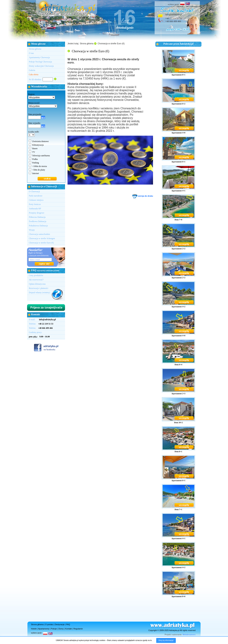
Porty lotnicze (35, 204)
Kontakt (68, 629)
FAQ (68, 624)
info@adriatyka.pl (174, 14)
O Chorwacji (34, 191)
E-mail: (42, 320)
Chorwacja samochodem (39, 234)
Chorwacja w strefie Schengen (42, 238)
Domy (61, 629)
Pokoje (54, 629)
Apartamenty (44, 629)
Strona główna (35, 49)
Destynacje (60, 624)
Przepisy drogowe (37, 213)
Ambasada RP (35, 209)
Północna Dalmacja (37, 217)
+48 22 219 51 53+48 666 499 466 (173, 20)
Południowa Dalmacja (38, 226)
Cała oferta (34, 74)
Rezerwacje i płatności (39, 288)
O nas (31, 53)
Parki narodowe (36, 196)
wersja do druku (142, 196)
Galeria (32, 70)
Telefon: (41, 324)
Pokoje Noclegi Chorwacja (40, 62)
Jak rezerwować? (36, 280)
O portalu (49, 624)
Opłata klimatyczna (37, 284)
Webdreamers (189, 635)
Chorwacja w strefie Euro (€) (41, 243)
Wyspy (32, 230)
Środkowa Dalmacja (38, 221)
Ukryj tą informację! (166, 640)
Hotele (34, 629)
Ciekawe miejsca (36, 200)
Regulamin (78, 629)
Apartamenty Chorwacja (39, 57)
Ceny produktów (36, 275)
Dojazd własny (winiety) (39, 292)
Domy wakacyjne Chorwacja (41, 66)
